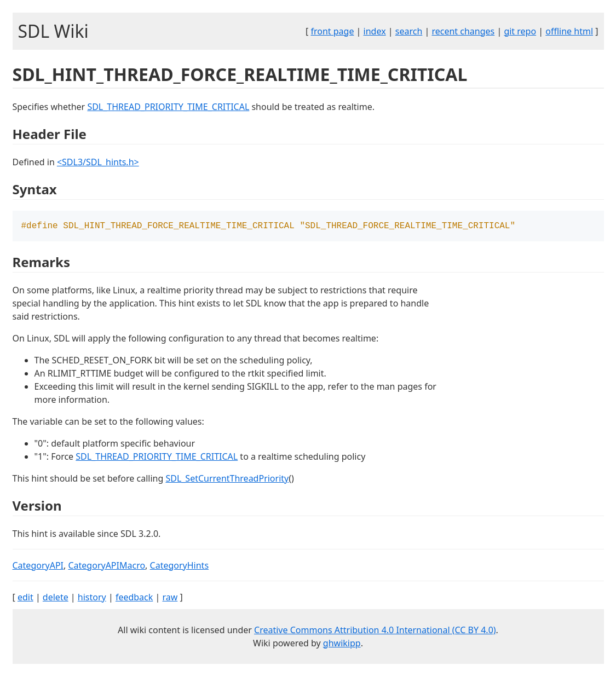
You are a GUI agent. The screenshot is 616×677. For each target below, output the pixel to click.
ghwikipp (342, 644)
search (409, 31)
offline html (569, 31)
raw (170, 598)
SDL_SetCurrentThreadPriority (227, 479)
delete (56, 598)
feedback (134, 598)
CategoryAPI (38, 566)
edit (25, 598)
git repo (520, 31)
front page (332, 31)
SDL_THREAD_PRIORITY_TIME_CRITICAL (168, 107)
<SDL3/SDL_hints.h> (98, 162)
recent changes (463, 31)
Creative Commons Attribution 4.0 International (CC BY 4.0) (375, 631)
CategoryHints (180, 566)
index (375, 31)
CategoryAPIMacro (106, 566)
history (92, 598)
